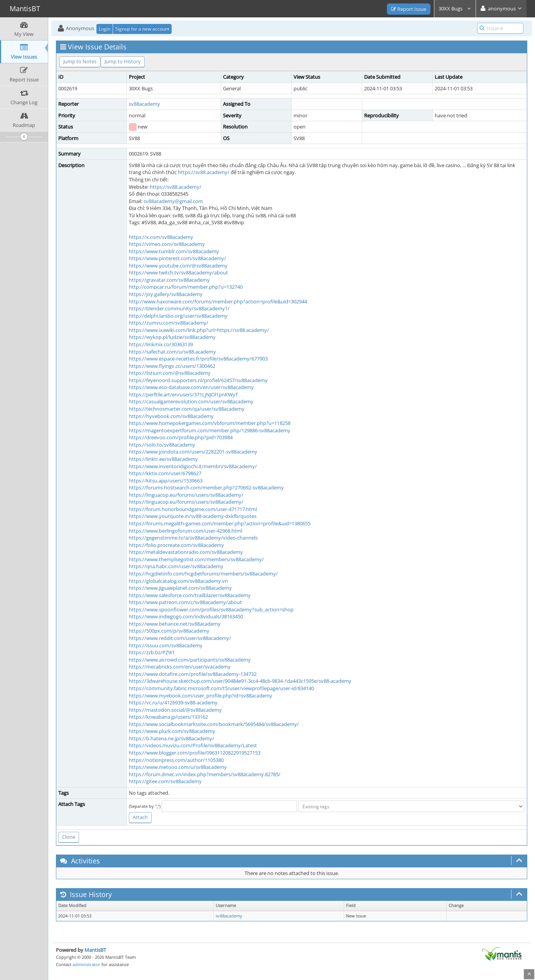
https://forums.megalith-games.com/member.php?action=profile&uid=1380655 (220, 523)
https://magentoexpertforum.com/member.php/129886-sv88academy (210, 430)
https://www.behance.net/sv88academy (175, 624)
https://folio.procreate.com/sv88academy (176, 545)
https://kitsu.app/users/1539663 (166, 481)
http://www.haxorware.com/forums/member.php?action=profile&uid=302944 (218, 301)
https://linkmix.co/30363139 (161, 344)
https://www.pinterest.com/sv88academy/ (177, 258)
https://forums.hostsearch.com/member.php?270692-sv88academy (206, 487)
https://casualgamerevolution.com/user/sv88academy (191, 401)
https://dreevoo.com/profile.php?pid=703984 (181, 437)
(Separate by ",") (145, 806)
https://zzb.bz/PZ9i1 (152, 652)
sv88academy (144, 104)
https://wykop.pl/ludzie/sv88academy (172, 337)
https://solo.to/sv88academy (162, 445)
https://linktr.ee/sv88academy (163, 459)
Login (105, 29)
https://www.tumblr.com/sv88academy (174, 251)
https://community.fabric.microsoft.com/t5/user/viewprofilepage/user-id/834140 (221, 688)
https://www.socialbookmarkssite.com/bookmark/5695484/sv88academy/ (214, 724)
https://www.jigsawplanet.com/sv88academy (180, 588)
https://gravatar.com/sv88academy (169, 280)
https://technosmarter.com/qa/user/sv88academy (187, 409)
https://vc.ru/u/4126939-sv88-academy (173, 702)
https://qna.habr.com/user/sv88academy (176, 566)
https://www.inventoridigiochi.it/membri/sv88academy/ (193, 466)
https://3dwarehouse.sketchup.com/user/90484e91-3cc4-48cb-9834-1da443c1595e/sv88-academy (240, 681)
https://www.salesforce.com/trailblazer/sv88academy (190, 595)
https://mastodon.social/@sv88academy (175, 710)
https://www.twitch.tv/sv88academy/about (178, 273)
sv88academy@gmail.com (173, 201)
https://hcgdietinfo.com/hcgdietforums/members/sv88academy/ (203, 574)
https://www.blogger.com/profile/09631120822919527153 (195, 753)
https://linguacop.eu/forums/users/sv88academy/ (186, 495)
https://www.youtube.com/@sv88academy (178, 266)
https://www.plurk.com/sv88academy (172, 731)
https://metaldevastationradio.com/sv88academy (186, 552)
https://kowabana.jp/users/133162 (168, 717)
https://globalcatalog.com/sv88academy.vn (178, 581)
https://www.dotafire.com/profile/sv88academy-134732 (193, 674)
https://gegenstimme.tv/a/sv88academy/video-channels (193, 538)
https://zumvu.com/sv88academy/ (169, 323)
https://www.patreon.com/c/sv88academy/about (185, 602)
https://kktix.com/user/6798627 (165, 473)
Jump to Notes (80, 61)
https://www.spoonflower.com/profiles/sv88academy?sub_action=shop (211, 609)
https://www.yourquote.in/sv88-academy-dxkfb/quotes (193, 516)
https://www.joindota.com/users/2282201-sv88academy (193, 452)
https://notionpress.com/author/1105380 (176, 760)
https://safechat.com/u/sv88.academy (172, 352)
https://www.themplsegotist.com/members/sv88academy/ (196, 559)
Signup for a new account (142, 29)
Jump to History (123, 61)
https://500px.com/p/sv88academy (169, 631)
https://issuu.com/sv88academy (166, 645)
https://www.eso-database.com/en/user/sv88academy (191, 387)
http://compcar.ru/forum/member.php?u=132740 (186, 287)
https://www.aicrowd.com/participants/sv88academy (190, 660)
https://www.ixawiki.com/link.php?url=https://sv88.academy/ (199, 330)
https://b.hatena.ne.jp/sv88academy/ (171, 738)
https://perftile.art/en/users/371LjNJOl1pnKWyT (183, 394)
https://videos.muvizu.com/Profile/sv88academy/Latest (193, 745)
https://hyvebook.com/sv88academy (171, 416)
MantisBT (95, 950)
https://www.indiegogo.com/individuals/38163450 (186, 616)
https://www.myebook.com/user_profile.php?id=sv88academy (201, 696)
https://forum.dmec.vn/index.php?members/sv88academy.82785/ (205, 774)
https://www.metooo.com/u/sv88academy (178, 767)
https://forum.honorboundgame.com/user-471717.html (193, 509)
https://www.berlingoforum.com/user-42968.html (186, 531)
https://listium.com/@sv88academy (170, 373)
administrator (86, 964)
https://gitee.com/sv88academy (165, 781)
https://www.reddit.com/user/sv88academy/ (180, 638)
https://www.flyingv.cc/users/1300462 (172, 366)
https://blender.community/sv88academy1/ (179, 308)
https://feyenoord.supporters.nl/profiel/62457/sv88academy (198, 380)
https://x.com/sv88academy (161, 237)
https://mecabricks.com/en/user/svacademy (180, 667)
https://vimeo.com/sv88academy (167, 244)
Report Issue (409, 9)
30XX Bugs (455, 8)
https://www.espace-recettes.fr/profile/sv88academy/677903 (198, 359)
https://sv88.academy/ (204, 172)
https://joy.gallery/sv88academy (166, 294)
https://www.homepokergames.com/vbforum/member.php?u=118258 (210, 423)
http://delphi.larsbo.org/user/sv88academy (178, 316)
